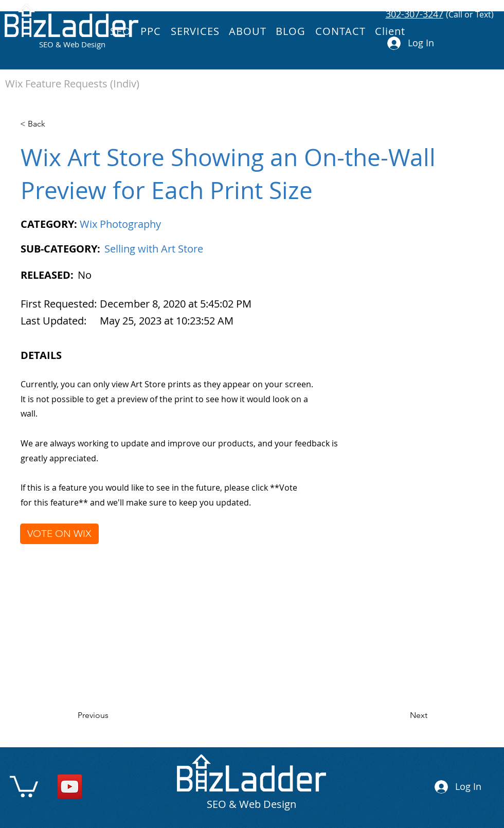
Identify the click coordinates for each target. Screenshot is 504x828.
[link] (24, 785)
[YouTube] (70, 787)
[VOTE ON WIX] (59, 534)
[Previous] (111, 715)
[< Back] (54, 124)
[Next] (402, 715)
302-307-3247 (415, 14)
